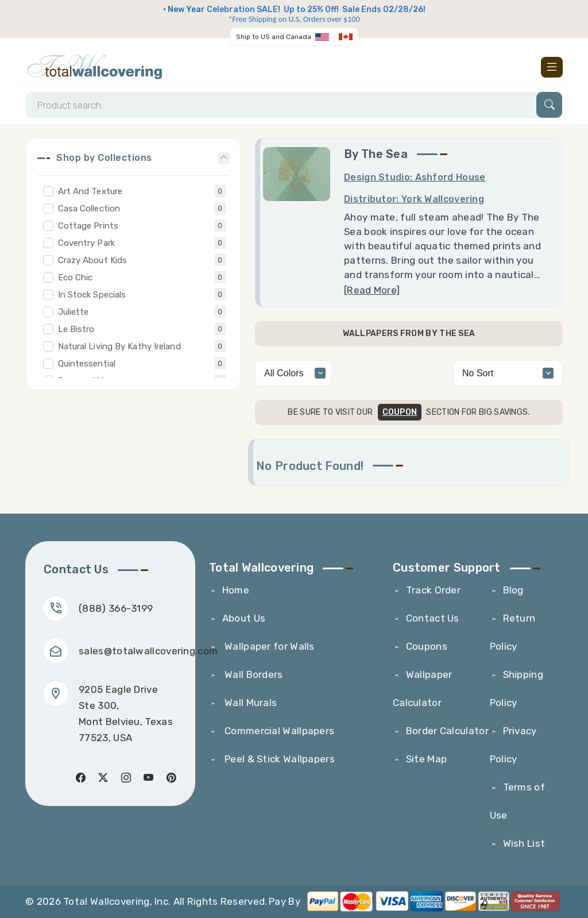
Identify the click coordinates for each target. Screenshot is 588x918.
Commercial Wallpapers (278, 731)
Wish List (524, 843)
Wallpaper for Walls (268, 646)
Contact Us (433, 618)
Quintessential (87, 364)
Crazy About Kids (93, 260)
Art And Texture (90, 191)
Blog (513, 590)
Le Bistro (76, 329)
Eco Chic (76, 277)
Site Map (426, 759)
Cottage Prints (88, 226)
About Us (244, 618)
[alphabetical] (508, 373)
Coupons (427, 646)
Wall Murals (250, 703)
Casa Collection (89, 209)
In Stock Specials (92, 295)
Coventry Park (86, 243)
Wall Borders (253, 674)
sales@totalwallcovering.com (148, 651)
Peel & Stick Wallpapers (278, 759)
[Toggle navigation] (552, 67)
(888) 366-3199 (116, 608)
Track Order (433, 590)
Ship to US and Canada (274, 37)
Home (236, 590)
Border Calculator (447, 731)
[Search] (294, 105)
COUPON (400, 412)
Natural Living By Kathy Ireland (119, 346)
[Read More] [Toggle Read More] (372, 290)
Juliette (73, 312)
